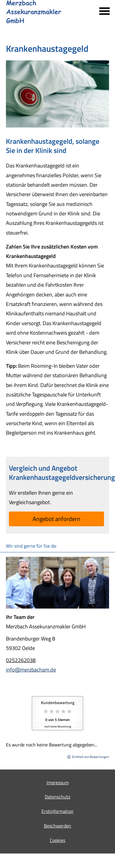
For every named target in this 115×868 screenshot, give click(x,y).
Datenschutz (57, 797)
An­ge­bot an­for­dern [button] (56, 519)
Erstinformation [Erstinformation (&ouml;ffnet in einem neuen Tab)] (57, 811)
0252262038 (21, 660)
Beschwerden (57, 826)
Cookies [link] (57, 840)
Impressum (58, 783)
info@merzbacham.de (31, 670)
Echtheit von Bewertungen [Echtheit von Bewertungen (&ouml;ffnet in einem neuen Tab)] (91, 757)
